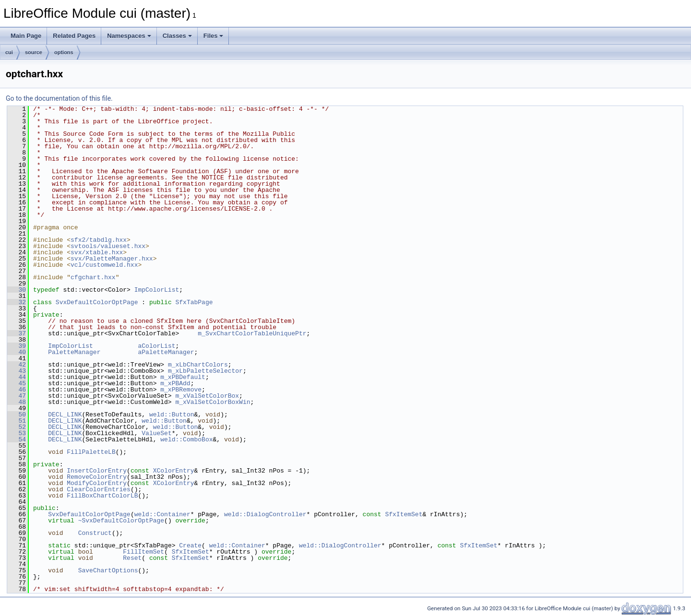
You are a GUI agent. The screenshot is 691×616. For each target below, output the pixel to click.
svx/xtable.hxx (97, 252)
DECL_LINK (65, 415)
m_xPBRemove (181, 390)
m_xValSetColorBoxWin (213, 402)
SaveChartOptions (108, 570)
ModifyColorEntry (97, 483)
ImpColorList (157, 290)
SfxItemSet (404, 514)
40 (17, 352)
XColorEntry (174, 471)
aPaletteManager (166, 352)
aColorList (156, 346)
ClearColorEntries (99, 489)
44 (17, 377)
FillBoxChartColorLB (102, 496)
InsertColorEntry (97, 471)
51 (17, 421)
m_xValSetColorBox (207, 396)
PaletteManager (74, 352)
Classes (177, 36)
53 (17, 433)
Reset (132, 558)
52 (17, 427)
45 (17, 383)
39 (17, 346)
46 (17, 390)
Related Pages (74, 36)
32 (17, 302)
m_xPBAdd (175, 383)
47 (17, 396)
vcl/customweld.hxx (104, 265)
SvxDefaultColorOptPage (97, 302)
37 (17, 333)
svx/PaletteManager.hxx (112, 259)
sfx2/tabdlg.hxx (99, 240)
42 (17, 365)
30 (17, 290)
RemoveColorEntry (97, 477)
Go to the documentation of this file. (59, 98)
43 (17, 371)
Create (190, 545)
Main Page (26, 36)
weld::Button (172, 415)
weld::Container (162, 514)
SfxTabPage (194, 302)
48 (17, 402)
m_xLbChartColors (198, 365)
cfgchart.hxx (93, 277)
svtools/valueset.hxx (108, 246)
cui (9, 52)
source (34, 52)
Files (214, 36)
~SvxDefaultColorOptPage (121, 521)
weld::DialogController (265, 514)
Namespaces (129, 36)
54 (17, 439)
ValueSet (156, 433)
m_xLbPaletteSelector (205, 371)
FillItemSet (143, 552)
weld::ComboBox (186, 439)
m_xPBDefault (183, 377)
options (64, 52)
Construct (95, 533)
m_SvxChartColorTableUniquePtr (252, 333)
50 (17, 415)
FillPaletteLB (91, 452)
